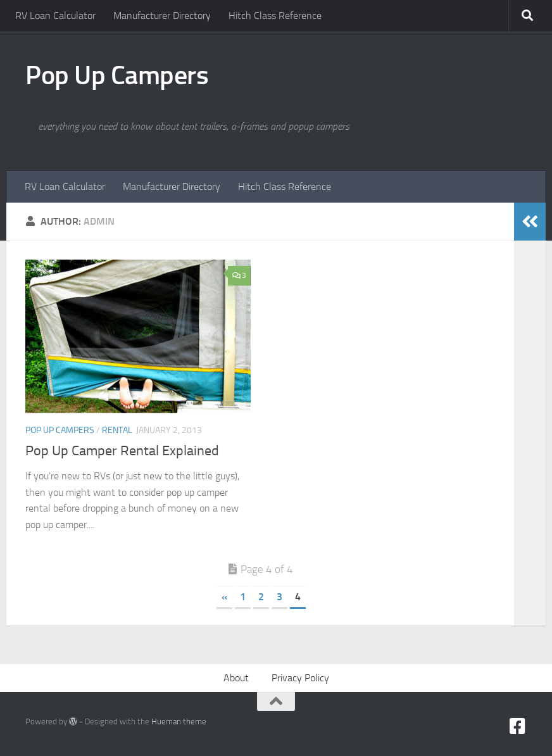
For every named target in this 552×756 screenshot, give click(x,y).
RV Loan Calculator (55, 16)
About (236, 678)
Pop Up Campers (117, 75)
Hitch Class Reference (275, 16)
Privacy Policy (300, 678)
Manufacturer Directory (162, 16)
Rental (117, 430)
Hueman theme (179, 721)
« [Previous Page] (224, 597)
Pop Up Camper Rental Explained (122, 451)
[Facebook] (518, 726)
